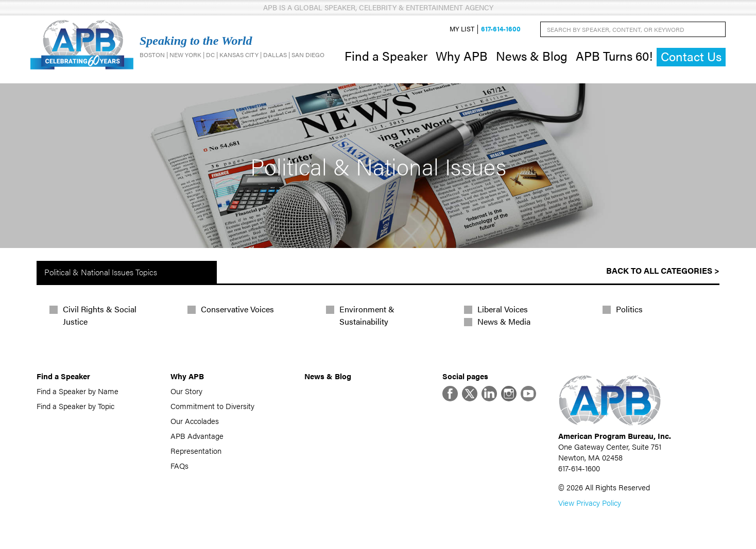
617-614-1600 (501, 29)
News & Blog (532, 56)
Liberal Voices (503, 309)
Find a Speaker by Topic (75, 406)
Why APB (462, 56)
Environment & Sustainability (367, 315)
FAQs (179, 465)
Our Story (186, 391)
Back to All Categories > (663, 270)
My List (462, 29)
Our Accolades (195, 421)
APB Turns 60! (614, 56)
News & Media (504, 321)
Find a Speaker (386, 56)
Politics (629, 309)
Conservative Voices (237, 309)
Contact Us (691, 56)
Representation (196, 450)
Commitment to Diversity (212, 406)
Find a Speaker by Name (78, 391)
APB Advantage (197, 436)
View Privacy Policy (590, 502)
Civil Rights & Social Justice (100, 315)
